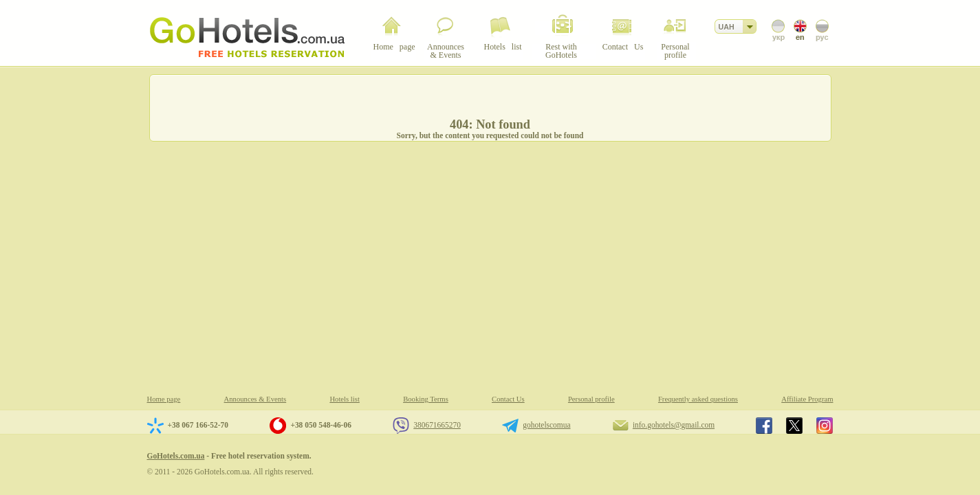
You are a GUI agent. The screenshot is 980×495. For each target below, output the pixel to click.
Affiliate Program (807, 399)
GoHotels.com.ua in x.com (794, 426)
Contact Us (508, 399)
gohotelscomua (546, 425)
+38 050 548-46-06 (320, 425)
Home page (164, 399)
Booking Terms (426, 399)
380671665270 (437, 425)
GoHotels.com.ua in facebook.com (764, 426)
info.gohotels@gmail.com (674, 425)
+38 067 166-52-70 (198, 425)
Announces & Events (255, 399)
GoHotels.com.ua (176, 456)
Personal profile (591, 399)
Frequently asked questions (698, 399)
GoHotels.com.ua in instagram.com (825, 426)
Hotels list (345, 399)
